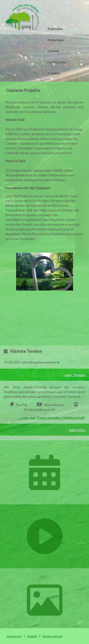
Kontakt (32, 636)
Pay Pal (21, 405)
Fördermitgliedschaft (40, 409)
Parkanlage (56, 40)
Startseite (55, 29)
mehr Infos (77, 430)
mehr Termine (75, 375)
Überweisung (53, 405)
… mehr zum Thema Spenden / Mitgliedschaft (51, 418)
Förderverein (57, 62)
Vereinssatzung (52, 636)
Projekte (54, 73)
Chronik (53, 51)
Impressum (14, 636)
